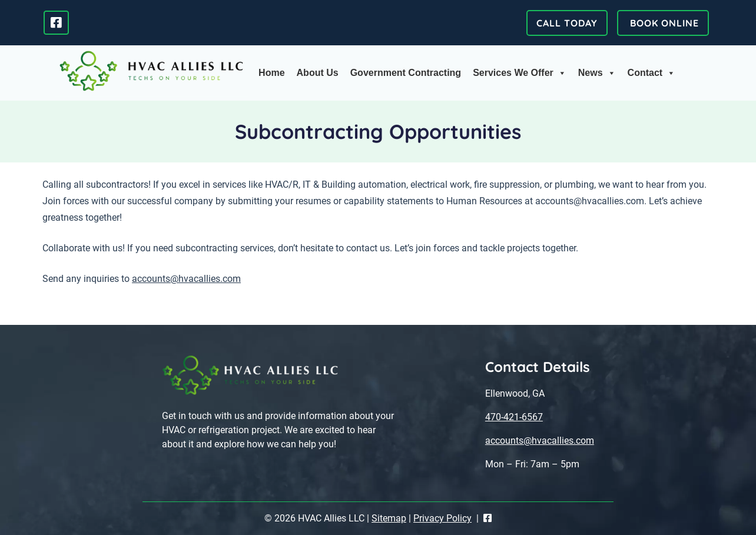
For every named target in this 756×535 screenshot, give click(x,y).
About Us (318, 73)
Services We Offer (520, 73)
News (597, 73)
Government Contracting (406, 73)
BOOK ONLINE (663, 23)
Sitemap (389, 518)
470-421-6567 (514, 417)
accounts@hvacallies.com (186, 279)
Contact (652, 73)
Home (271, 73)
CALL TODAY (567, 23)
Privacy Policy (442, 518)
